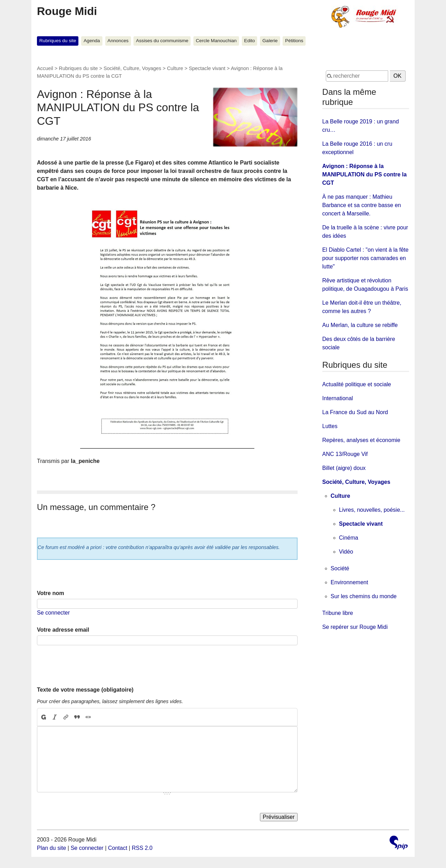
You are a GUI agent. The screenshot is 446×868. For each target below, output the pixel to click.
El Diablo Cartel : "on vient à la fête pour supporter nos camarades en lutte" (366, 258)
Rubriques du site (58, 41)
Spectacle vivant (207, 68)
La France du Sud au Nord (355, 412)
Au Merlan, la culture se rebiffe (360, 325)
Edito (250, 41)
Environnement (349, 582)
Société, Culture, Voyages (132, 68)
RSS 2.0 (142, 848)
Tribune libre (338, 613)
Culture (175, 68)
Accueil (45, 68)
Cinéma (349, 538)
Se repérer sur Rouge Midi (355, 627)
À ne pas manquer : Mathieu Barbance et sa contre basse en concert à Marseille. (362, 205)
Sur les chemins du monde (364, 596)
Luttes (330, 426)
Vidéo (346, 552)
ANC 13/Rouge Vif (345, 454)
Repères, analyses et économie (361, 440)
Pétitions (294, 41)
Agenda (92, 41)
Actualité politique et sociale (357, 384)
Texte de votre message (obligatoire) (85, 690)
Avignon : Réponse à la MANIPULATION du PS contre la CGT (364, 174)
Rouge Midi (67, 11)
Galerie (270, 41)
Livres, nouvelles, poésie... (372, 510)
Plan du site (52, 848)
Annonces (118, 41)
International (338, 398)
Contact (118, 848)
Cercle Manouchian (216, 41)
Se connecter (53, 613)
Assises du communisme (162, 41)
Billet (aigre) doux (344, 468)
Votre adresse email (63, 630)
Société (340, 568)
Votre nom (51, 593)
